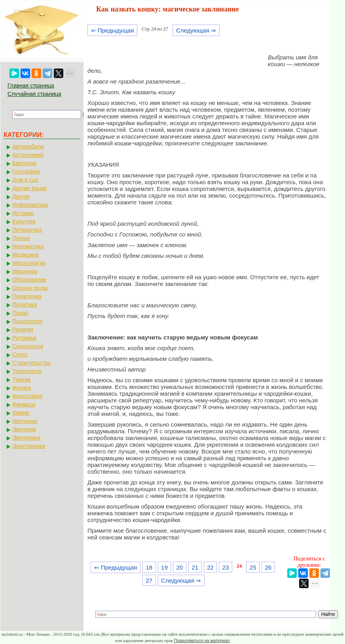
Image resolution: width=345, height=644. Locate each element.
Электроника (29, 446)
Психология (27, 321)
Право (20, 313)
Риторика (24, 338)
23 (226, 567)
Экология (24, 429)
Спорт (20, 354)
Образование (29, 280)
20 (180, 567)
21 (195, 567)
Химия (21, 413)
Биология (24, 163)
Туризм (21, 379)
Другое (21, 196)
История (23, 213)
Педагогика (27, 296)
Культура (24, 221)
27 (149, 580)
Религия (23, 330)
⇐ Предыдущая (113, 30)
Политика (25, 305)
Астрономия (28, 155)
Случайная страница (34, 94)
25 (253, 567)
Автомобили (28, 147)
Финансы (24, 404)
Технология (27, 371)
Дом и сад (25, 180)
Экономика (26, 438)
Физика (22, 388)
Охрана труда (30, 288)
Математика (28, 246)
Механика (25, 271)
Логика (21, 238)
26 (268, 567)
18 (149, 567)
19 (164, 567)
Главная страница (31, 86)
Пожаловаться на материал (202, 640)
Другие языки (29, 188)
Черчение (25, 421)
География (26, 171)
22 (210, 567)
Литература (27, 230)
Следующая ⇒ (196, 30)
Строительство (31, 363)
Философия (27, 396)
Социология (28, 346)
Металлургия (29, 263)
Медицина (26, 255)
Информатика (30, 205)
